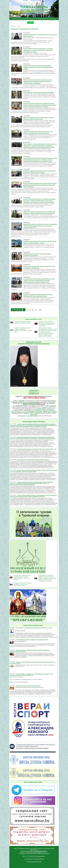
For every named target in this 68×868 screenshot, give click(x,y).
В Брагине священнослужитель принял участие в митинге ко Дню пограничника (39, 118)
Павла (45, 412)
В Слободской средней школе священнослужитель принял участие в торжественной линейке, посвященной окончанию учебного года (39, 280)
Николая (13, 412)
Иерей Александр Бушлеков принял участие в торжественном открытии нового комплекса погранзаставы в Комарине (38, 81)
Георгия (54, 412)
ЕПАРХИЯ (15, 19)
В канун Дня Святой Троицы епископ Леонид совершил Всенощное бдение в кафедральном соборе (38, 67)
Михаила (46, 411)
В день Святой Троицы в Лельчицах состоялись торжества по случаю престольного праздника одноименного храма (38, 50)
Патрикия (21, 400)
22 (40, 310)
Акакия (53, 400)
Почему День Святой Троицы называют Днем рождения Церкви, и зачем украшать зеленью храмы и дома (34, 471)
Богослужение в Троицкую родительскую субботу (39, 92)
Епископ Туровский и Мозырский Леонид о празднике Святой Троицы (40, 35)
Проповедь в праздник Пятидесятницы (28, 686)
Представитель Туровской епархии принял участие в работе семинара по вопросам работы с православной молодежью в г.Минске (47, 578)
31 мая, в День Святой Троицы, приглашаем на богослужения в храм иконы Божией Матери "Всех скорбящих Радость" (33, 496)
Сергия (39, 408)
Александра (39, 411)
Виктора (39, 409)
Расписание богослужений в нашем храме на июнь (33, 460)
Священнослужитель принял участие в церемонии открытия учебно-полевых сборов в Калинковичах (39, 212)
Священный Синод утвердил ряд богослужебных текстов (23, 322)
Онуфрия (37, 413)
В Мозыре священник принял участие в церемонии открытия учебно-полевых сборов (39, 172)
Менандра (14, 402)
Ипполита (52, 411)
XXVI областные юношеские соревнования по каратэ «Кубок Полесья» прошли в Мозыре (22, 577)
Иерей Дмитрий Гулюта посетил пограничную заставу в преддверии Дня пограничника (38, 132)
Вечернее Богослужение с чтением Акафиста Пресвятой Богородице (37, 255)
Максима (31, 412)
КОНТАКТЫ (52, 19)
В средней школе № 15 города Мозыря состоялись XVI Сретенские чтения (22, 584)
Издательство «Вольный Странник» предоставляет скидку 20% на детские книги (32, 663)
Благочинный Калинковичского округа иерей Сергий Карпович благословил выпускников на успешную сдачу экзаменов (40, 185)
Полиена (22, 402)
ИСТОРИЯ (23, 19)
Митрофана (31, 411)
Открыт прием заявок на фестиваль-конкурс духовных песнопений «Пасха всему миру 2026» (47, 324)
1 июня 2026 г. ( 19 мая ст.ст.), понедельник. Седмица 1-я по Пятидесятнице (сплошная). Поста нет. (31, 674)
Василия (19, 412)
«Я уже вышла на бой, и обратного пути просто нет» (32, 640)
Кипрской (30, 416)
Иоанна (34, 406)
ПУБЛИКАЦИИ (42, 19)
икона (42, 398)
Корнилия (32, 402)
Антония (50, 409)
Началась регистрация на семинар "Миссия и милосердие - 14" (37, 449)
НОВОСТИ (32, 19)
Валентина (34, 414)
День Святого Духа (31, 398)
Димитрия (26, 403)
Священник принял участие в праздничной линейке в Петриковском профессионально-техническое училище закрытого (40, 226)
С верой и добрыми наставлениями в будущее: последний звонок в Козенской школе (38, 295)
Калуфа (18, 406)
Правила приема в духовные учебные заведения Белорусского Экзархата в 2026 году (23, 330)
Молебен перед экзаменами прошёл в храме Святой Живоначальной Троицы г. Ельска (40, 242)
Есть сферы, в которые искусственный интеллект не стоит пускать (31, 628)
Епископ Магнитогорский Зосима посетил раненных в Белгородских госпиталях (30, 651)
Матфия (21, 409)
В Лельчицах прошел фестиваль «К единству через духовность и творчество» (39, 267)
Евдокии (52, 403)
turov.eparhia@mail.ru (40, 851)
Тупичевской (21, 416)
